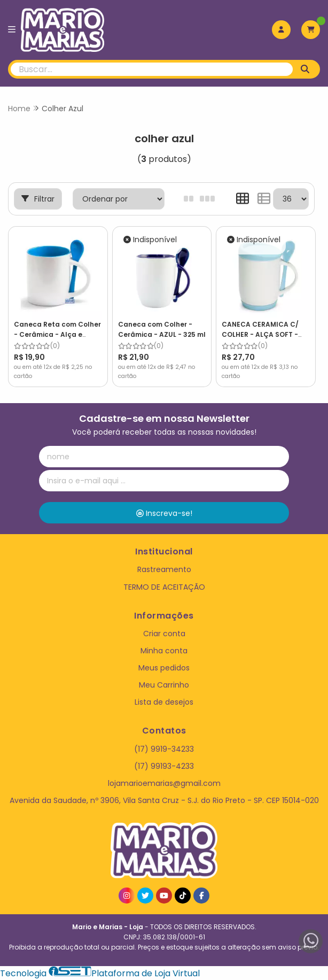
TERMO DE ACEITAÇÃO (164, 587)
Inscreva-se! (164, 513)
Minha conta (164, 651)
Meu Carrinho (164, 685)
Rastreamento (164, 569)
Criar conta (164, 634)
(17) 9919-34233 (164, 749)
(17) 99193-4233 (164, 766)
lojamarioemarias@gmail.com (164, 783)
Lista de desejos (164, 702)
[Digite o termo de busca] (152, 69)
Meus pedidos (164, 668)
